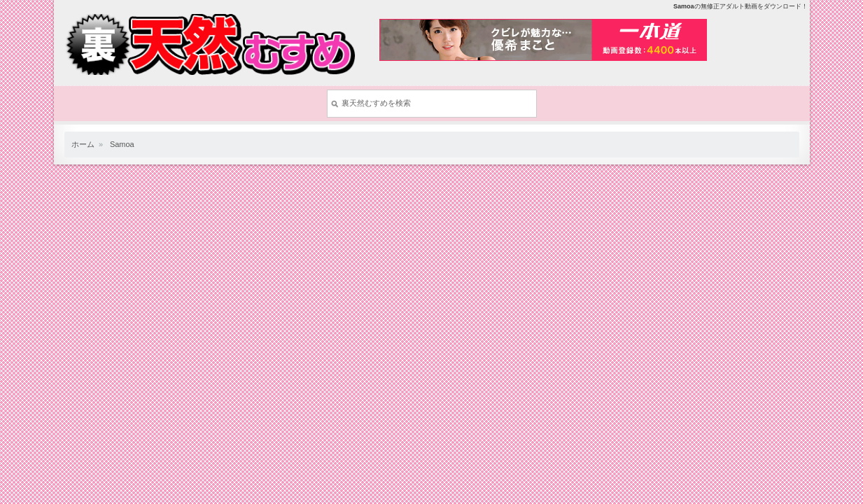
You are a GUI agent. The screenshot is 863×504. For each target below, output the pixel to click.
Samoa (122, 144)
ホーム (83, 144)
